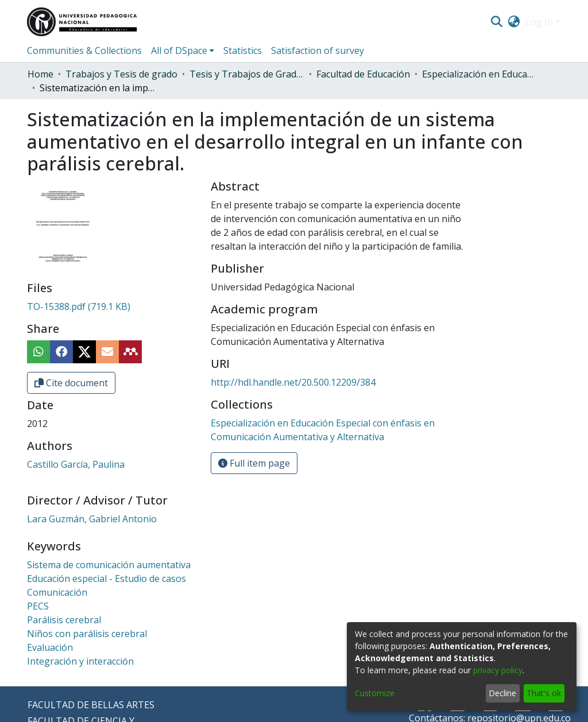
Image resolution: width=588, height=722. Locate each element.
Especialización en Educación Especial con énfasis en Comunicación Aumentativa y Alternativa (479, 74)
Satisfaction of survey (318, 51)
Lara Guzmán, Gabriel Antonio (92, 519)
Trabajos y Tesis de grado (121, 74)
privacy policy (498, 670)
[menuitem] (514, 22)
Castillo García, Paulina (76, 464)
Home (40, 74)
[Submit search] (496, 22)
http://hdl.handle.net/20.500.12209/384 (293, 382)
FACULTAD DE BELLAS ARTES (91, 705)
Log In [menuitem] (539, 22)
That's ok (544, 693)
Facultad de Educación (363, 74)
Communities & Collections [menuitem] (84, 51)
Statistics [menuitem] (243, 51)
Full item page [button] (254, 463)
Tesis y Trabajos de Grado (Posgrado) (247, 74)
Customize (375, 693)
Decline (502, 693)
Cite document (71, 383)
